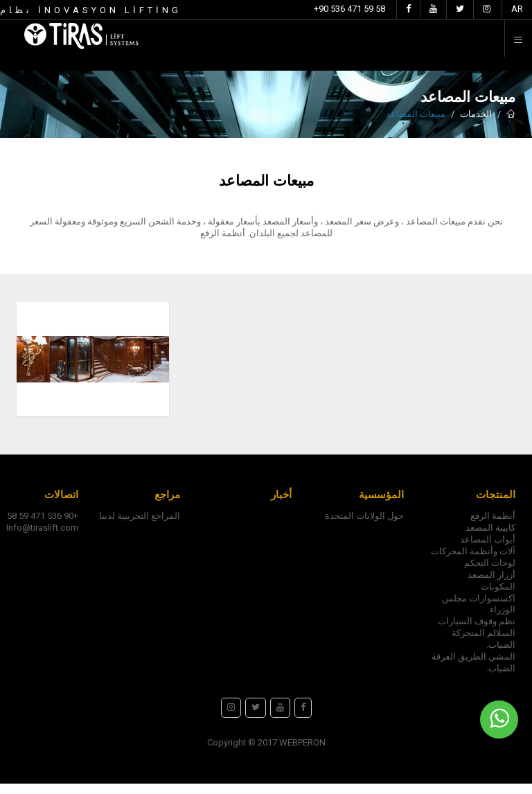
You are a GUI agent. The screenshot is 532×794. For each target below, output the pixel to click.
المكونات (498, 597)
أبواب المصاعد (488, 550)
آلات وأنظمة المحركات (473, 562)
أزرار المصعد (491, 585)
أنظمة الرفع (493, 526)
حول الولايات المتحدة (364, 526)
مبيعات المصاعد (416, 114)
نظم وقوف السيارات (477, 632)
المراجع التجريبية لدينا (140, 526)
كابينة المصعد (490, 538)
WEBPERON (302, 753)
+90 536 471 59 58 (349, 9)
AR (517, 9)
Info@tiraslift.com (42, 538)
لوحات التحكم (490, 573)
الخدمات (476, 114)
